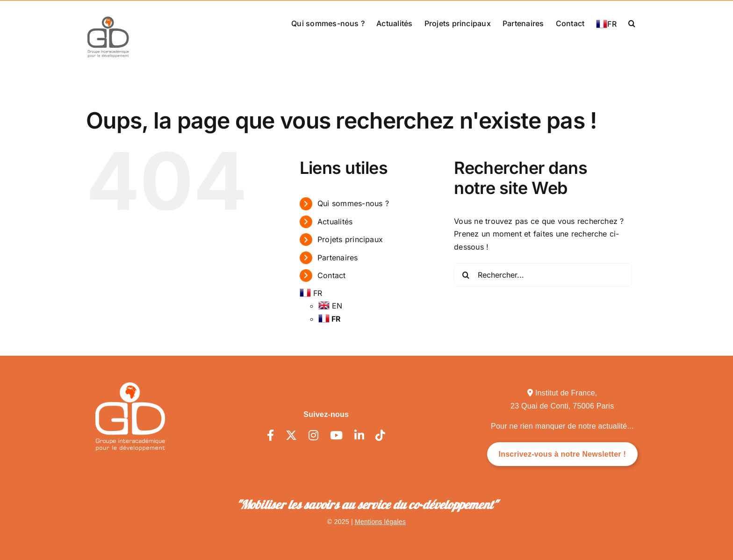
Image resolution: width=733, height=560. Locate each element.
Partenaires (338, 258)
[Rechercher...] (543, 275)
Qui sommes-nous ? (353, 203)
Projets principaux (350, 239)
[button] (632, 22)
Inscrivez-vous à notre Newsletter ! (563, 454)
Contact (332, 275)
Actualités (335, 222)
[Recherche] (466, 275)
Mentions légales (380, 522)
